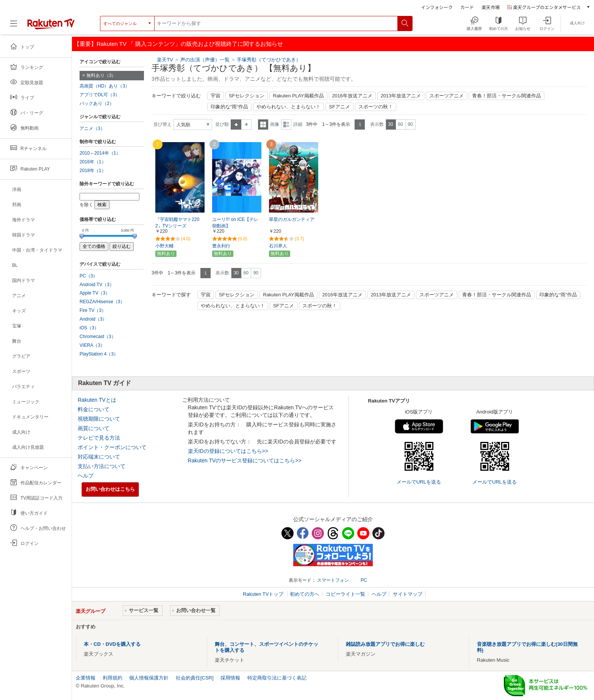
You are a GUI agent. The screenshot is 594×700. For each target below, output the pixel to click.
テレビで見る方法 (99, 438)
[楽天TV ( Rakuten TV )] (51, 23)
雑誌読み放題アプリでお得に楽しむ (385, 644)
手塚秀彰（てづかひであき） (269, 60)
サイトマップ (408, 594)
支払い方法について (102, 466)
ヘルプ (86, 476)
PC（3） (89, 276)
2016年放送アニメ (352, 96)
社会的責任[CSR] (195, 678)
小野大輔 (164, 246)
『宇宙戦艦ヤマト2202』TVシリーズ (177, 223)
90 (410, 124)
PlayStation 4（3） (99, 354)
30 (390, 124)
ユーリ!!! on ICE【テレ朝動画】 (235, 223)
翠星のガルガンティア (292, 219)
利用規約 (113, 678)
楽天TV (165, 60)
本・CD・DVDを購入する (112, 644)
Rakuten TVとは (97, 400)
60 (400, 124)
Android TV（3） (97, 285)
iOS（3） (89, 328)
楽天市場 (491, 7)
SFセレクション (247, 96)
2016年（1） (93, 162)
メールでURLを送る (419, 482)
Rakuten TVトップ (264, 594)
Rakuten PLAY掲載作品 (298, 96)
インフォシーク (437, 7)
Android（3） (93, 319)
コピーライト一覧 (345, 594)
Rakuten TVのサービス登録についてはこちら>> (245, 460)
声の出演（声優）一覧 (205, 60)
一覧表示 (263, 124)
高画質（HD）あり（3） (105, 86)
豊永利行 (221, 246)
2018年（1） (93, 171)
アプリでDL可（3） (100, 95)
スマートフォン (333, 580)
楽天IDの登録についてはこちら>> (228, 451)
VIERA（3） (92, 345)
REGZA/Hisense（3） (102, 302)
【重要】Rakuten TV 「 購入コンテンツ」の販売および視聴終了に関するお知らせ (178, 44)
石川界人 (278, 246)
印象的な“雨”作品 (229, 107)
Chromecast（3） (98, 337)
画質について (94, 428)
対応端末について (99, 457)
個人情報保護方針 (149, 678)
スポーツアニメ (446, 96)
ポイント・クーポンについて (112, 447)
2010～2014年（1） (100, 153)
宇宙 (216, 96)
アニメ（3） (92, 128)
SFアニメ (339, 107)
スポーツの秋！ (376, 107)
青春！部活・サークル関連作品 (506, 96)
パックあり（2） (97, 103)
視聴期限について (99, 419)
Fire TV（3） (93, 310)
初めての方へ (305, 594)
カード (467, 7)
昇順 (236, 124)
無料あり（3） (101, 75)
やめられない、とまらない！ (288, 107)
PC (364, 580)
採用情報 (230, 678)
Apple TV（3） (95, 293)
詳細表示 (286, 124)
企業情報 (86, 678)
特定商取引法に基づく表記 (277, 678)
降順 (246, 124)
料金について (94, 409)
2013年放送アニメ (401, 96)
